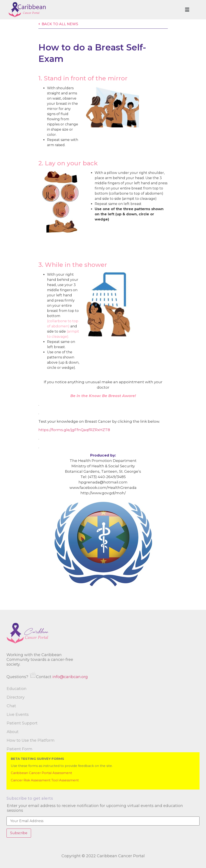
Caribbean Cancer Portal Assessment (41, 773)
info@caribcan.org (70, 677)
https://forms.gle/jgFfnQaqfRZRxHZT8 (74, 430)
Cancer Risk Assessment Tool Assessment (45, 780)
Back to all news (60, 24)
